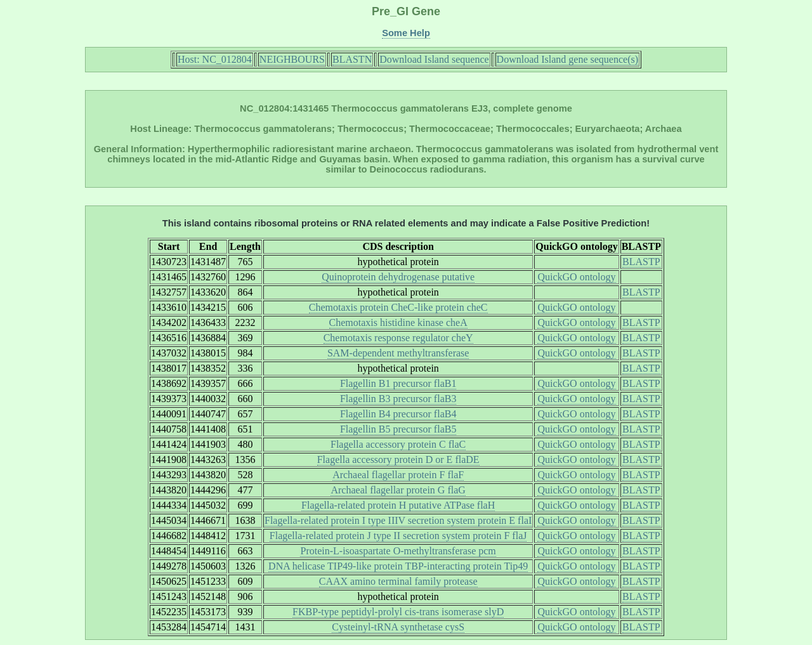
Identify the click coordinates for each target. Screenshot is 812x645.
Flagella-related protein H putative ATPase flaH (398, 505)
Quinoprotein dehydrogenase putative (398, 277)
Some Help (406, 33)
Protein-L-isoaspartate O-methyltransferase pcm (398, 551)
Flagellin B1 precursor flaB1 (398, 383)
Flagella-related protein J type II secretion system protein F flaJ (398, 536)
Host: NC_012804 (215, 59)
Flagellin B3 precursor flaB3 (398, 399)
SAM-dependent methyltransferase (398, 353)
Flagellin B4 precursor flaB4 (398, 414)
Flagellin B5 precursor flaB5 (398, 429)
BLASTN (352, 59)
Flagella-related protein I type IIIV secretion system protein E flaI (398, 520)
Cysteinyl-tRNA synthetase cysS (398, 627)
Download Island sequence (434, 59)
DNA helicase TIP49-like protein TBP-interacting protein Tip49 (398, 566)
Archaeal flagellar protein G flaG (398, 490)
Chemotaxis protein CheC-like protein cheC (398, 307)
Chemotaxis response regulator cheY (398, 338)
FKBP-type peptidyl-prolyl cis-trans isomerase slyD (398, 612)
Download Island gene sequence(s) (567, 59)
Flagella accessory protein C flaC (398, 444)
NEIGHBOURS (292, 59)
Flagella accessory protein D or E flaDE (398, 459)
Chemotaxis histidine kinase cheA (398, 322)
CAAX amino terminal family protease (398, 581)
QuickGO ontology (576, 277)
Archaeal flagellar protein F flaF (398, 475)
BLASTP (641, 262)
